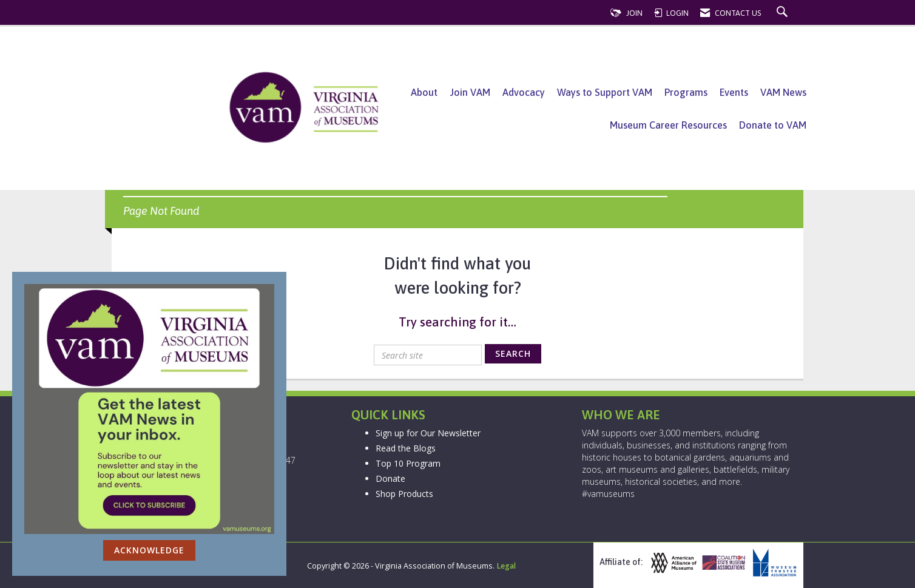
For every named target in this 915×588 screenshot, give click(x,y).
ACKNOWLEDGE (149, 550)
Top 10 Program (408, 463)
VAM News (783, 92)
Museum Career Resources (668, 125)
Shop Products (404, 494)
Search (513, 353)
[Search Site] (784, 13)
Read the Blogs (406, 448)
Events (734, 92)
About (424, 92)
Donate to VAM (773, 125)
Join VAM (470, 92)
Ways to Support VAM (605, 92)
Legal (506, 566)
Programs (686, 92)
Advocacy (524, 92)
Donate (390, 478)
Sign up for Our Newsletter (428, 433)
